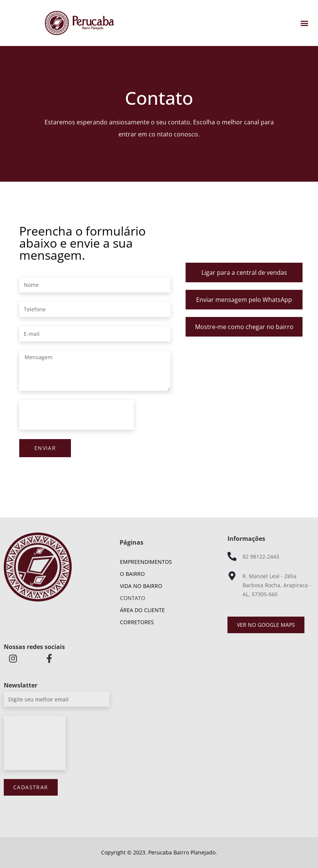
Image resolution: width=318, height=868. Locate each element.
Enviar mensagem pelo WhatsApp (244, 300)
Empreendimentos (148, 562)
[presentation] (77, 415)
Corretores (137, 622)
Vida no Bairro (141, 586)
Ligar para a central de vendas (244, 272)
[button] (304, 23)
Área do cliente (142, 610)
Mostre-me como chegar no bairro (244, 327)
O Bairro (132, 574)
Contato (133, 598)
